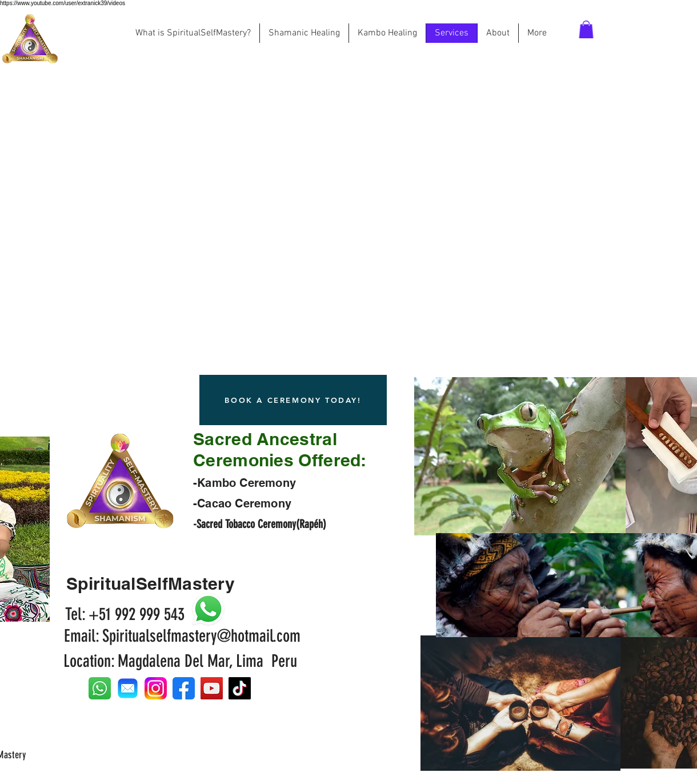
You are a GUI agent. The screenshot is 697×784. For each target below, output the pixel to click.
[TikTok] (240, 688)
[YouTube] (212, 688)
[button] (586, 29)
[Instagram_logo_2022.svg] (156, 688)
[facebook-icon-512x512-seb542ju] (184, 688)
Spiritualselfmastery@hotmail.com (201, 636)
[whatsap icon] (100, 688)
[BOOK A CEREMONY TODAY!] (293, 400)
